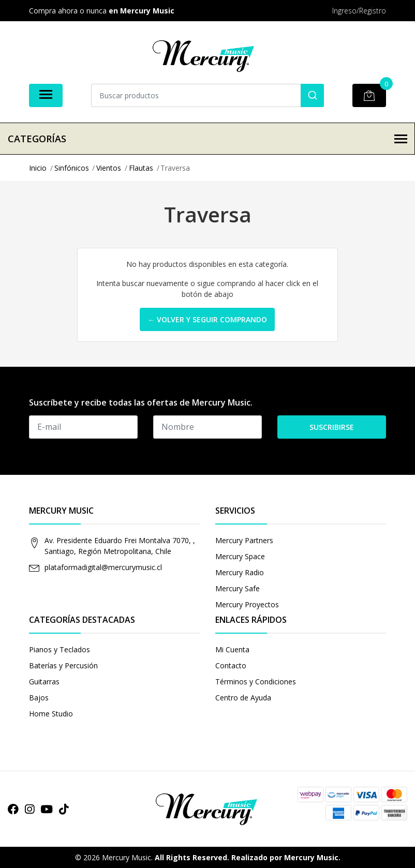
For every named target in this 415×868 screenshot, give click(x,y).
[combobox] (207, 95)
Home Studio (51, 714)
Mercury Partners (244, 540)
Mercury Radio (240, 572)
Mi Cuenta (232, 649)
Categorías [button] (207, 139)
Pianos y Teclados (60, 649)
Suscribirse (332, 427)
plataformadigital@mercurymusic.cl (103, 567)
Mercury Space (240, 556)
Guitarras (44, 682)
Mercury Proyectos (247, 604)
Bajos (39, 698)
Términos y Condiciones (256, 682)
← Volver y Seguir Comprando (207, 319)
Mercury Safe (238, 588)
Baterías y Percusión (63, 665)
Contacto (231, 665)
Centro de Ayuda (243, 698)
